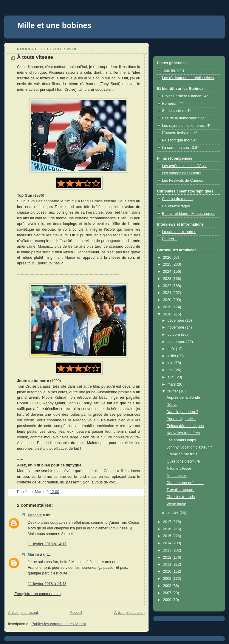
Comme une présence (185, 483)
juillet (172, 356)
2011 (168, 564)
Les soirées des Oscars (182, 173)
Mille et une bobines (55, 25)
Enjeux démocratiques (185, 426)
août (172, 349)
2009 (168, 579)
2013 (168, 550)
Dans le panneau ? (182, 412)
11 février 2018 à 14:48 (47, 584)
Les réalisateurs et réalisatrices (188, 78)
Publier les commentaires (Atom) (59, 624)
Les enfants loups (181, 440)
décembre (177, 321)
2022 (168, 286)
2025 (168, 264)
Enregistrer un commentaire (38, 594)
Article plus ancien (129, 613)
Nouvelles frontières (183, 433)
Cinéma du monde (177, 199)
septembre (177, 342)
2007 (168, 593)
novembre (177, 327)
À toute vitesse (179, 469)
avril (172, 377)
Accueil (76, 613)
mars (172, 384)
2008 (168, 586)
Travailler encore (181, 490)
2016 (168, 529)
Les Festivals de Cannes (182, 181)
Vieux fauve (177, 504)
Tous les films (173, 70)
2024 (168, 272)
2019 (168, 307)
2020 (168, 300)
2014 (168, 543)
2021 (168, 293)
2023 (168, 279)
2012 (168, 557)
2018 (168, 314)
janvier (174, 513)
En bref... (170, 239)
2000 (168, 600)
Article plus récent (23, 613)
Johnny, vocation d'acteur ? (189, 447)
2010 (168, 571)
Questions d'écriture (183, 461)
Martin (33, 554)
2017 (168, 522)
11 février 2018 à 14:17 (47, 544)
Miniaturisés (177, 476)
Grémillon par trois (182, 454)
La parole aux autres (179, 232)
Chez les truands (181, 497)
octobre (174, 335)
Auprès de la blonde (183, 398)
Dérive (172, 405)
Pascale (35, 515)
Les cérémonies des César (184, 166)
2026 (168, 258)
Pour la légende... (181, 419)
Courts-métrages (176, 206)
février (173, 391)
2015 (168, 536)
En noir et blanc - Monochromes (189, 214)
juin (171, 363)
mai (171, 370)
